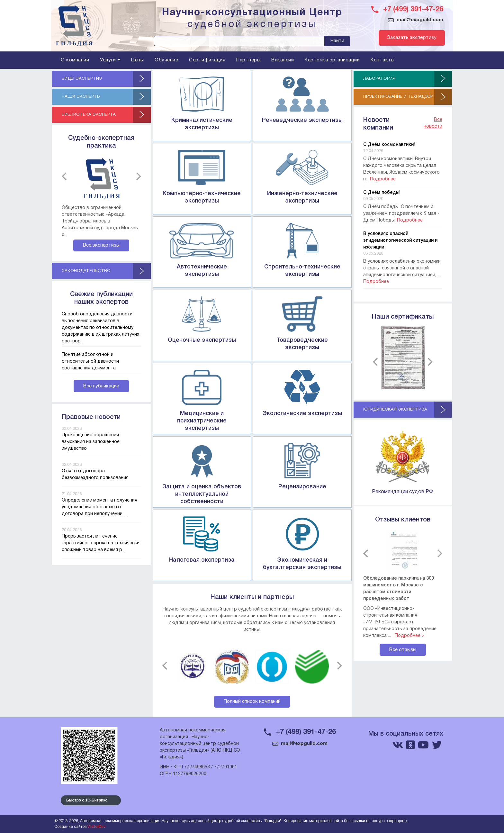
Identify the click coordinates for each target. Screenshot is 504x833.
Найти (337, 41)
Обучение (166, 60)
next (137, 177)
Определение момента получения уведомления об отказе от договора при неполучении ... (99, 508)
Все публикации (101, 387)
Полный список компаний (252, 702)
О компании (75, 60)
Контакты (382, 60)
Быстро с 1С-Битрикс (87, 800)
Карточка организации (332, 60)
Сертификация (207, 60)
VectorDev (96, 827)
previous (66, 177)
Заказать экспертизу (409, 38)
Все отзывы (403, 650)
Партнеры (248, 60)
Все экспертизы (101, 246)
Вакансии (283, 60)
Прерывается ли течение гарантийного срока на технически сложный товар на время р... (101, 544)
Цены (137, 60)
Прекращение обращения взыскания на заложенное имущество (91, 443)
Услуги (110, 60)
